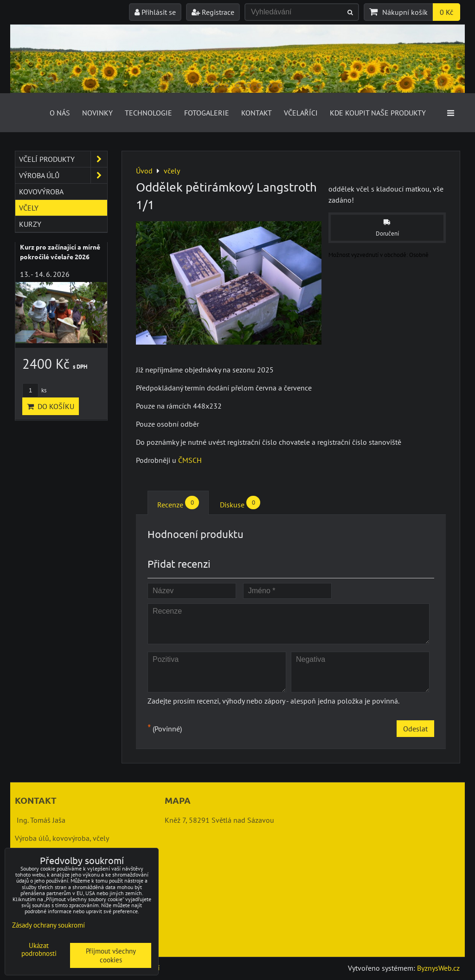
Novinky (97, 113)
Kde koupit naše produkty (378, 113)
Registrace (213, 12)
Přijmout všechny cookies (111, 955)
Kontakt (257, 113)
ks (34, 390)
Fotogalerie (207, 113)
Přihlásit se (155, 12)
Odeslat (415, 729)
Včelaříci (301, 113)
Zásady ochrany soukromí (48, 925)
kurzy (30, 224)
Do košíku (51, 406)
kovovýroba (41, 192)
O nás (60, 113)
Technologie (148, 113)
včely (29, 208)
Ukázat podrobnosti (39, 950)
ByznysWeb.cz (438, 968)
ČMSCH (190, 460)
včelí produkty (63, 159)
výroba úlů (63, 175)
